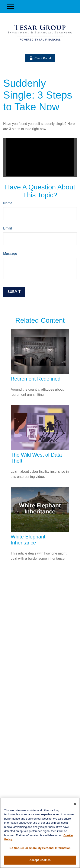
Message (10, 254)
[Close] (75, 804)
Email (7, 228)
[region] (40, 833)
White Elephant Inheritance (28, 540)
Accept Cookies (40, 860)
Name (8, 203)
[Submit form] (14, 292)
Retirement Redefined (36, 379)
